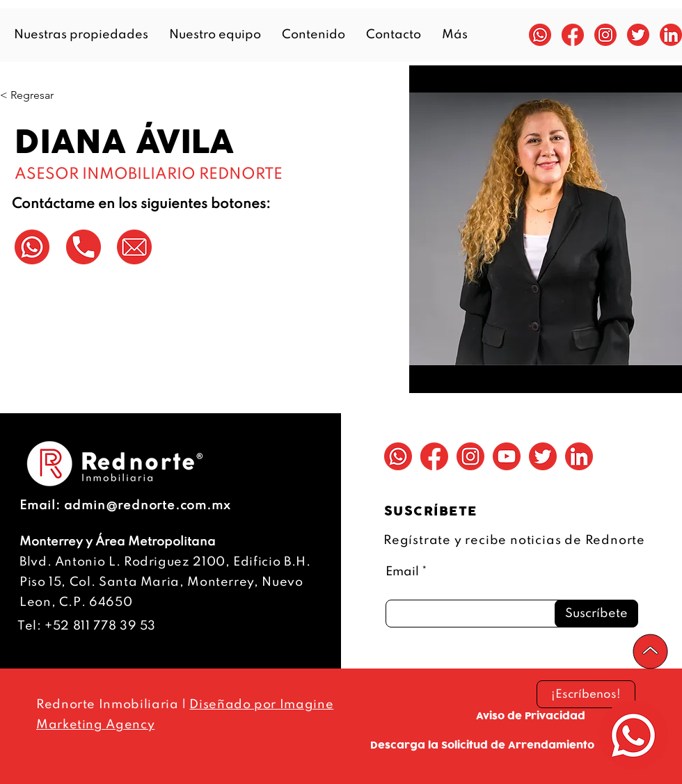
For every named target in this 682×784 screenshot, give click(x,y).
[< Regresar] (27, 96)
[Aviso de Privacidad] (530, 716)
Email (402, 572)
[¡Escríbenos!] (586, 694)
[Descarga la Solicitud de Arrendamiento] (482, 745)
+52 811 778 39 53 (100, 626)
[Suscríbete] (596, 614)
